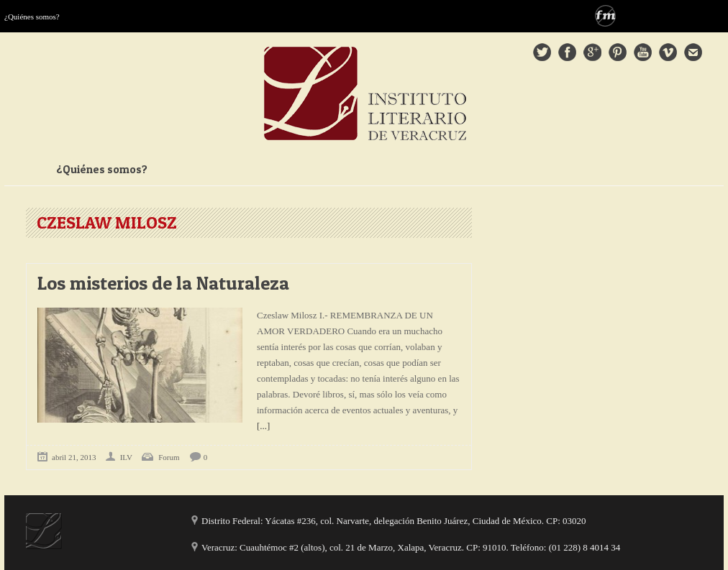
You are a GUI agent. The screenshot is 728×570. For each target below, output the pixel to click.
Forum (169, 457)
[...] (263, 426)
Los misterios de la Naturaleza (163, 283)
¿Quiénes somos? (32, 17)
